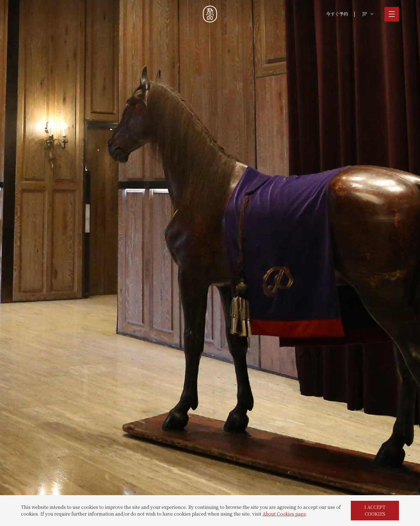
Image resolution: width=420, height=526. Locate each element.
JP (368, 14)
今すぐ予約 (337, 14)
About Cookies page (284, 514)
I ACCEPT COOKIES (375, 510)
